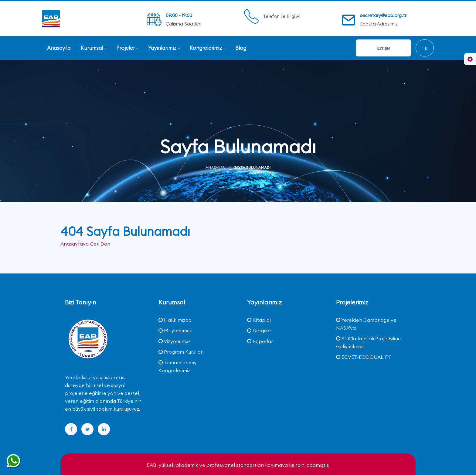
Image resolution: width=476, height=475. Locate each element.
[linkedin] (104, 429)
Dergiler (259, 331)
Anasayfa (215, 167)
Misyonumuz (175, 331)
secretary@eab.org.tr (383, 15)
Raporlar (260, 341)
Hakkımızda (175, 320)
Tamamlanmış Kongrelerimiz (177, 366)
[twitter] (87, 429)
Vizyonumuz (175, 341)
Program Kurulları (181, 352)
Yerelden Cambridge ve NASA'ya (366, 324)
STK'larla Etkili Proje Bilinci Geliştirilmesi (369, 342)
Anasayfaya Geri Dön (85, 244)
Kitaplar (259, 320)
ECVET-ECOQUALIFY (364, 357)
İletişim (383, 48)
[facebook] (71, 429)
